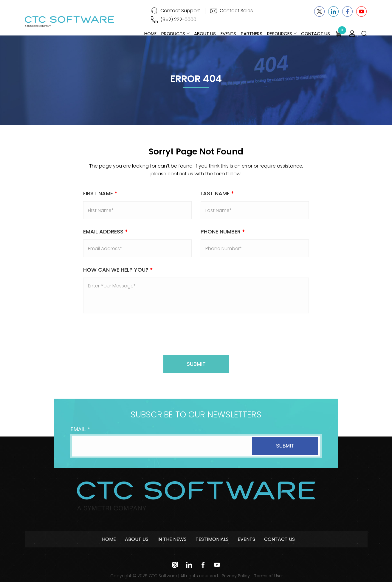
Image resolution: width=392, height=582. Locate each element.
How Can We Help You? (118, 270)
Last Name (217, 193)
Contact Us (316, 34)
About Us (205, 34)
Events (228, 34)
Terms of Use (268, 576)
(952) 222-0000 (178, 20)
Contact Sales (236, 11)
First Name (100, 193)
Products (173, 34)
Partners (252, 34)
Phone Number (223, 232)
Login (352, 34)
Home (150, 34)
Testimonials (212, 539)
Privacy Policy (236, 576)
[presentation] (196, 334)
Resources (280, 34)
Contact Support (180, 11)
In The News (172, 539)
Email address (106, 232)
